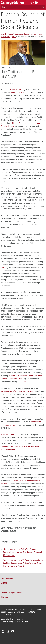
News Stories (6, 36)
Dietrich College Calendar (11, 593)
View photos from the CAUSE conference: (23, 563)
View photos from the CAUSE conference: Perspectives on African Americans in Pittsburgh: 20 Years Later (23, 552)
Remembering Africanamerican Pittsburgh (18, 391)
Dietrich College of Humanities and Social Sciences (23, 21)
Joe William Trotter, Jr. (15, 90)
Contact (4, 583)
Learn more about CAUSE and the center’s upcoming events (19, 530)
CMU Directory (7, 579)
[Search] (23, 7)
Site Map (5, 597)
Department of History (20, 93)
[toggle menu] (43, 2)
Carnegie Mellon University (20, 3)
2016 (14, 36)
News (40, 34)
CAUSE (4, 268)
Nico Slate (22, 382)
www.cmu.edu (18, 619)
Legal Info (5, 619)
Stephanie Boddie (8, 435)
